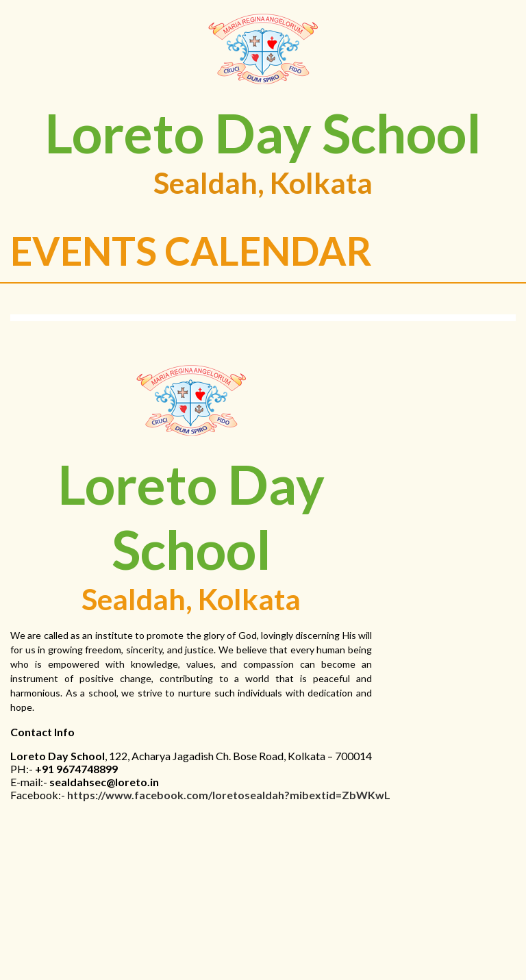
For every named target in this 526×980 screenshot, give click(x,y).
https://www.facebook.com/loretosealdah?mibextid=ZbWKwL (229, 795)
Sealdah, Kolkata (263, 183)
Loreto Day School (263, 133)
